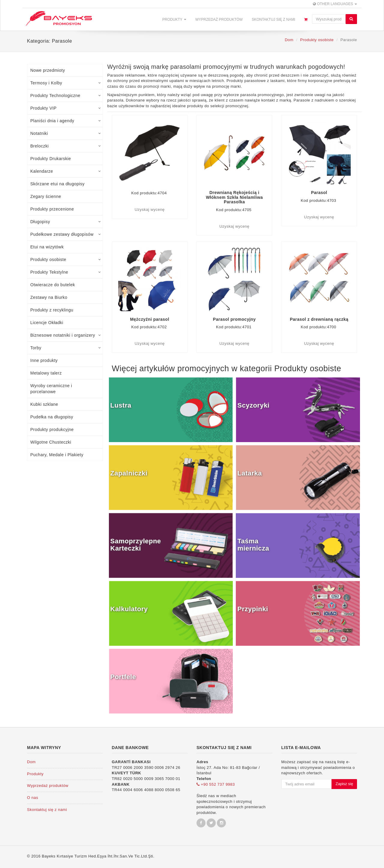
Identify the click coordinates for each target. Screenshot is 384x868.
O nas (33, 798)
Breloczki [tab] (66, 146)
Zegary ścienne (46, 196)
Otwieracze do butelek (53, 285)
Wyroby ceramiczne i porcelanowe (51, 389)
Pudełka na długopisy (52, 417)
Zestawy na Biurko (49, 297)
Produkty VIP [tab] (66, 108)
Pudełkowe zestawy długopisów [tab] (66, 234)
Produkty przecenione (52, 209)
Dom (289, 40)
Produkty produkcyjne (52, 429)
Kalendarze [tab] (66, 171)
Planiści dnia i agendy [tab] (66, 121)
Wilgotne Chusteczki (51, 442)
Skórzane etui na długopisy (57, 184)
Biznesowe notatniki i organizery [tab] (66, 335)
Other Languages (335, 4)
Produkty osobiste (317, 40)
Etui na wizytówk (47, 247)
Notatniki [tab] (66, 133)
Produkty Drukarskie (51, 159)
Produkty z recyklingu (52, 310)
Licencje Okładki (47, 323)
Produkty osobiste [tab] (66, 259)
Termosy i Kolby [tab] (66, 83)
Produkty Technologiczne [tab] (66, 96)
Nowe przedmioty (48, 70)
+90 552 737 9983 (216, 784)
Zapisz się (344, 784)
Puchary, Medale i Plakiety (57, 455)
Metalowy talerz (46, 373)
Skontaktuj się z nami (273, 20)
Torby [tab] (66, 348)
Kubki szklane (44, 404)
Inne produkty (44, 360)
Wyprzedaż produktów (219, 20)
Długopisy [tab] (66, 222)
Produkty (174, 20)
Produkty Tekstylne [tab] (66, 272)
